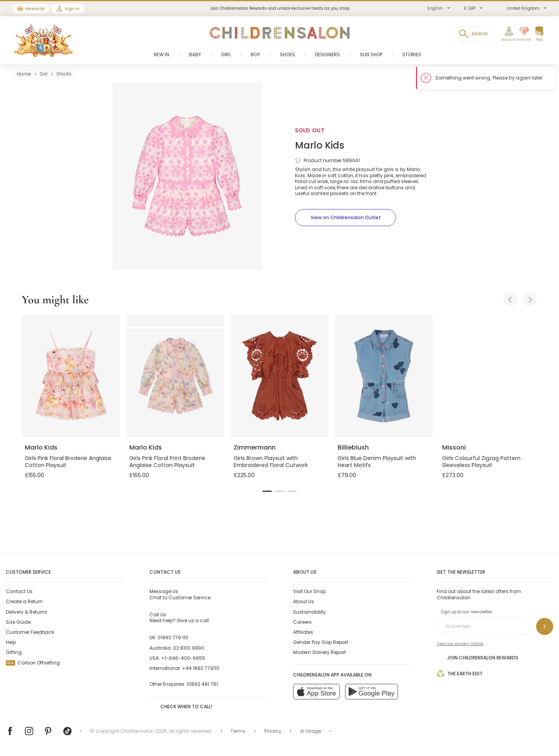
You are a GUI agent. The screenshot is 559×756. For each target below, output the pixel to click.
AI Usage (311, 731)
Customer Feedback (30, 632)
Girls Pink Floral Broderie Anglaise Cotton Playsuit (68, 462)
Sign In (72, 9)
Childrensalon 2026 (144, 731)
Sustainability (309, 612)
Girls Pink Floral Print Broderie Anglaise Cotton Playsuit (167, 462)
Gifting (14, 652)
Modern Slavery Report (319, 652)
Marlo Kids (320, 145)
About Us (304, 601)
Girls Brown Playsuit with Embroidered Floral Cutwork (271, 462)
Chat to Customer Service (180, 594)
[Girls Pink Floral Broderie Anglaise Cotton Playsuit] (71, 376)
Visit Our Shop (309, 591)
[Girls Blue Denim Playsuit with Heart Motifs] (384, 376)
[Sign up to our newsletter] (545, 626)
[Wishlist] (521, 34)
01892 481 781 (202, 684)
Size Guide (18, 622)
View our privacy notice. (460, 644)
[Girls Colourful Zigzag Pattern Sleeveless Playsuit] (488, 376)
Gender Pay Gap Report (321, 642)
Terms (238, 731)
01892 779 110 (173, 637)
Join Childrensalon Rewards (477, 657)
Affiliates (303, 632)
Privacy (273, 731)
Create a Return (24, 601)
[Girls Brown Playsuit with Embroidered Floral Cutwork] (280, 376)
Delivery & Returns (27, 612)
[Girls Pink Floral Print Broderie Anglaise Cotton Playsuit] (175, 376)
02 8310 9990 (189, 648)
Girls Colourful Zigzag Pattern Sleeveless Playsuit (481, 462)
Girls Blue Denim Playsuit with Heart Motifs (377, 462)
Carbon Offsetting (33, 663)
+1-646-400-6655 (183, 658)
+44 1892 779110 (201, 668)
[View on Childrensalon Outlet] (345, 218)
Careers (302, 622)
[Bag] (539, 34)
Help (11, 642)
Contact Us (19, 591)
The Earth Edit (460, 673)
